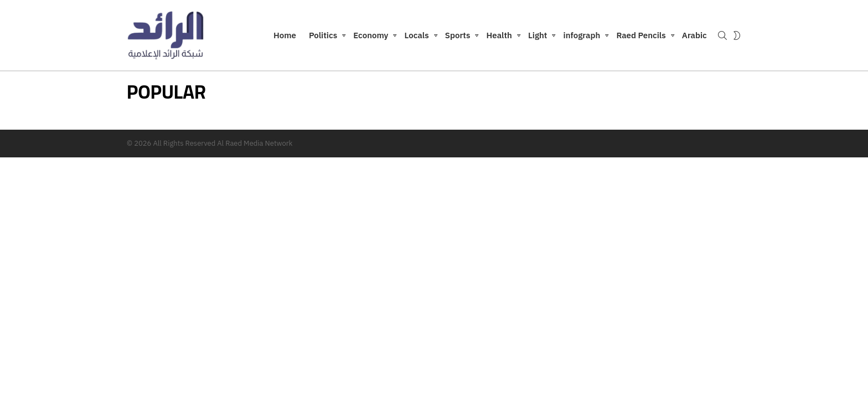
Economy (371, 37)
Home (285, 35)
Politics (323, 37)
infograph (582, 37)
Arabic (694, 35)
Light (538, 37)
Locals (417, 37)
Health (499, 37)
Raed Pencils (641, 37)
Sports (458, 37)
